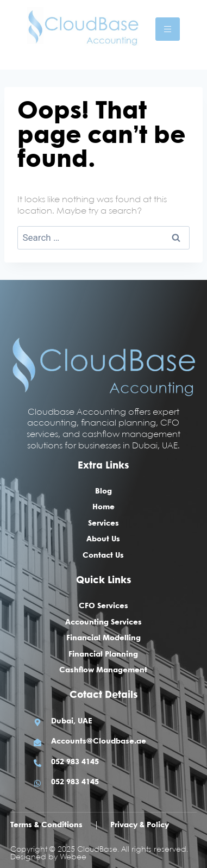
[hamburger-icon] (168, 29)
